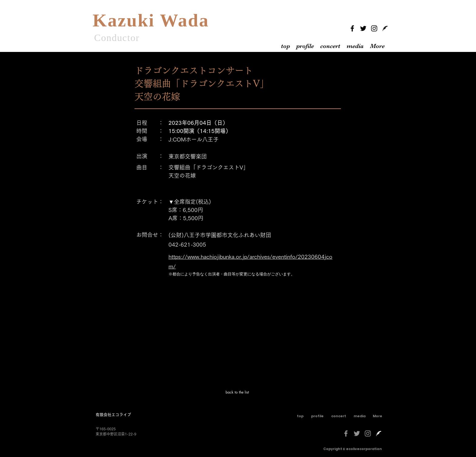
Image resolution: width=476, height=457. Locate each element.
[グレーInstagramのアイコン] (368, 433)
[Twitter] (363, 28)
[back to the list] (238, 392)
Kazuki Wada (151, 20)
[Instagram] (374, 28)
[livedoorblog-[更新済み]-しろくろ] (379, 433)
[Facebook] (352, 28)
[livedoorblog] (385, 28)
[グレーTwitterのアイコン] (357, 433)
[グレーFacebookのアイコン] (346, 433)
